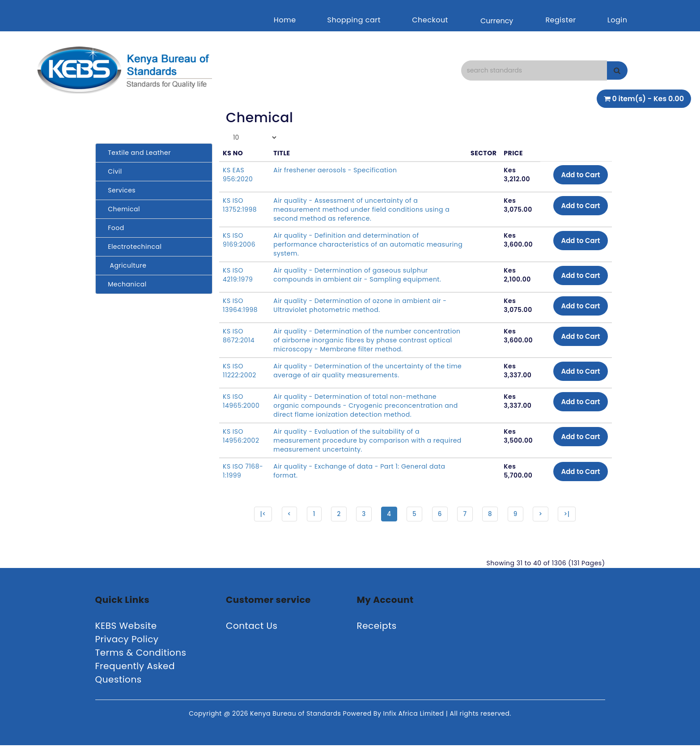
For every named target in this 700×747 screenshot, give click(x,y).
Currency (497, 21)
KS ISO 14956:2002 (241, 436)
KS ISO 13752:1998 (240, 205)
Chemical (121, 209)
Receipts (377, 627)
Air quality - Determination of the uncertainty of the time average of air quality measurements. (359, 371)
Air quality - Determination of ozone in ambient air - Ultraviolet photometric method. (360, 305)
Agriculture (125, 265)
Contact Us (252, 627)
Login (617, 20)
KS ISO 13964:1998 (240, 305)
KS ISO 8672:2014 (239, 336)
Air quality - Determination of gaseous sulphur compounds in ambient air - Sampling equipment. (357, 275)
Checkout (430, 20)
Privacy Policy (127, 641)
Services (119, 190)
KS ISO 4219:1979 (238, 275)
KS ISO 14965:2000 (241, 401)
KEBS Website (126, 627)
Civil (112, 171)
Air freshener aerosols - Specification (335, 170)
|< (258, 515)
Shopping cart (354, 20)
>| (571, 515)
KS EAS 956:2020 (238, 175)
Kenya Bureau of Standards (296, 715)
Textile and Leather (137, 153)
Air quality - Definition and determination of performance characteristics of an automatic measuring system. (349, 244)
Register (560, 20)
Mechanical (125, 284)
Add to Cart (578, 175)
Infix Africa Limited (415, 715)
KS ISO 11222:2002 (240, 371)
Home (285, 20)
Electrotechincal (132, 247)
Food (113, 228)
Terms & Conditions (141, 654)
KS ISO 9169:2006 (239, 240)
